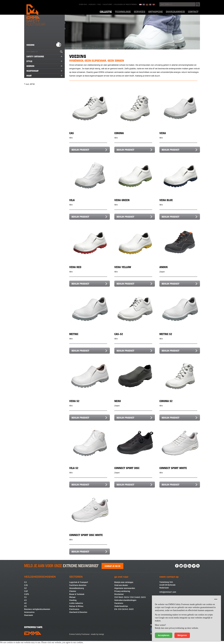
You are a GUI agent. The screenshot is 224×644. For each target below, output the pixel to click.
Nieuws (92, 4)
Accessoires (29, 615)
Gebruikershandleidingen (125, 603)
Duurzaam (29, 618)
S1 (25, 600)
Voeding (73, 603)
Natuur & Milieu (76, 609)
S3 (25, 585)
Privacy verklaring (122, 594)
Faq (99, 4)
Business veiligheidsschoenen (37, 612)
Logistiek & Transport (79, 585)
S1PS (27, 597)
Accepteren (164, 635)
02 (25, 606)
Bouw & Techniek (77, 597)
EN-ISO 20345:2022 (124, 612)
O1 (25, 609)
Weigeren (182, 635)
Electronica (74, 612)
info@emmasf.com (168, 595)
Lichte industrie (76, 606)
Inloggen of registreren (126, 4)
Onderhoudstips (121, 609)
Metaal (72, 600)
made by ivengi (98, 637)
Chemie (73, 594)
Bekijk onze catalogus (124, 585)
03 (25, 603)
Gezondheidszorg (77, 591)
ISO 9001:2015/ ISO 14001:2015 (130, 600)
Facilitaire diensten (78, 588)
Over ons (83, 4)
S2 (25, 591)
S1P (26, 594)
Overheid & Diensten (78, 615)
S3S (26, 588)
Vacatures (107, 4)
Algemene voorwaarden (125, 591)
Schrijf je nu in (112, 569)
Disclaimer (119, 597)
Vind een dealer (121, 588)
